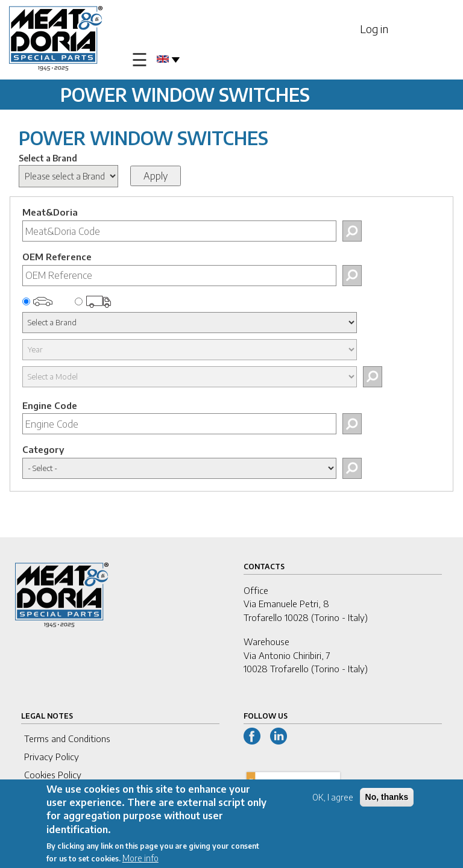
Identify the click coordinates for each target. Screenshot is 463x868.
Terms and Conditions (67, 738)
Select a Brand (48, 158)
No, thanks (387, 801)
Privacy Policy (52, 757)
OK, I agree (333, 801)
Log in (374, 29)
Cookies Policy (53, 775)
